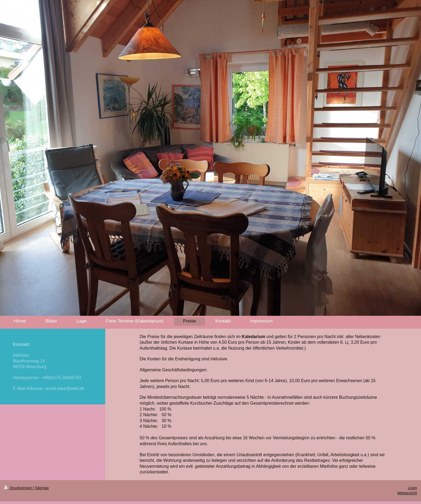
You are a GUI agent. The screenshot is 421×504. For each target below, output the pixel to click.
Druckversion (18, 488)
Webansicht (407, 493)
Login (412, 488)
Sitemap (42, 488)
